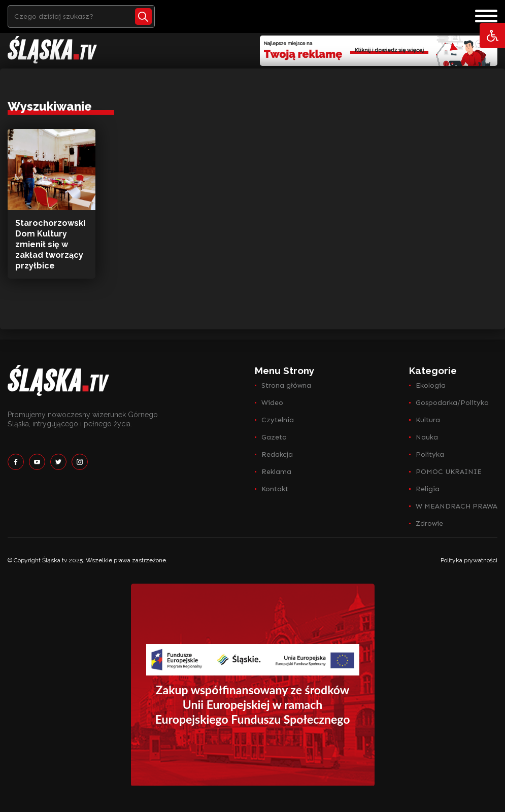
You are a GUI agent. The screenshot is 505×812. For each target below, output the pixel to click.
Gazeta (274, 437)
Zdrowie (429, 523)
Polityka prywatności (469, 560)
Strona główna (286, 385)
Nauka (427, 437)
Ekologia (431, 385)
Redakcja (277, 454)
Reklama (276, 472)
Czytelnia (278, 420)
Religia (428, 489)
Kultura (428, 420)
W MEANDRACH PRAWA (457, 506)
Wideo (272, 403)
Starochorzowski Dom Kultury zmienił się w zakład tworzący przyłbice (50, 244)
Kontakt (275, 489)
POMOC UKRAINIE (449, 472)
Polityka (430, 454)
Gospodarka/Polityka (452, 403)
